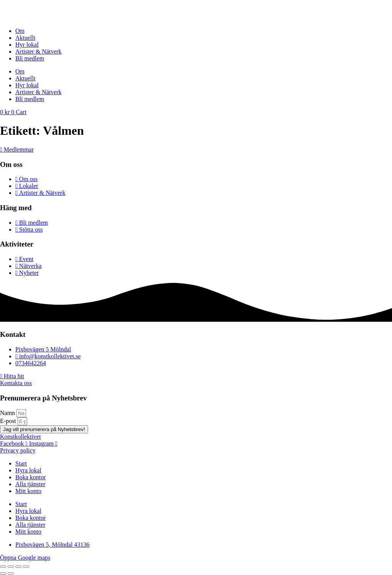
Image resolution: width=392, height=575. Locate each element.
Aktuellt (25, 38)
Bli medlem (30, 58)
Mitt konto (28, 491)
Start (21, 463)
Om (20, 31)
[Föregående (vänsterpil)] (3, 573)
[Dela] (18, 567)
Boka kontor (31, 477)
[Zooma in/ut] (3, 567)
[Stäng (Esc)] (26, 567)
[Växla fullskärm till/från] (11, 567)
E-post (9, 421)
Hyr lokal (27, 45)
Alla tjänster (30, 484)
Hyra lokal (28, 470)
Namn (8, 413)
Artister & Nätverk (38, 51)
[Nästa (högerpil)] (11, 573)
